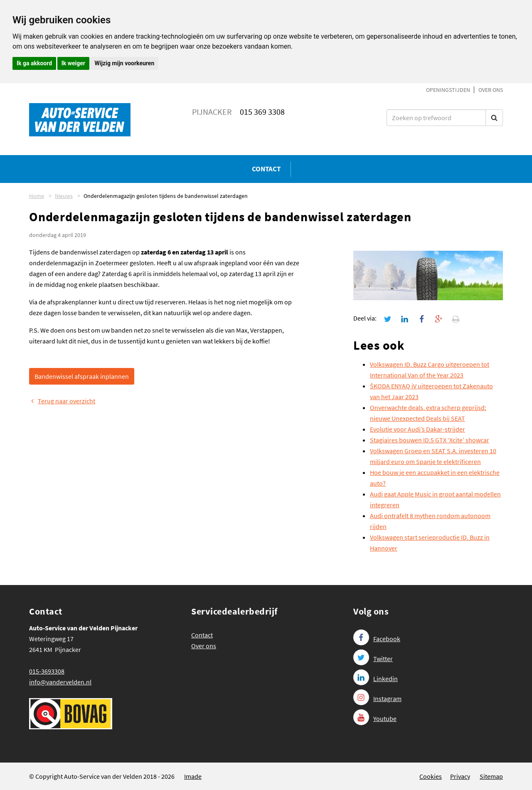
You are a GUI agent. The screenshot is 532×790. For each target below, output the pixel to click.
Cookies (431, 776)
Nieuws (64, 196)
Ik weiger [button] (73, 63)
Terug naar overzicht (62, 401)
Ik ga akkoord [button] (34, 63)
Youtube (375, 718)
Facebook (377, 639)
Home (37, 196)
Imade (193, 776)
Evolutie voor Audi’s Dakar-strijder (417, 429)
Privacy (460, 776)
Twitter (373, 659)
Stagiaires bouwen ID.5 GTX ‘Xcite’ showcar (430, 440)
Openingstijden (448, 90)
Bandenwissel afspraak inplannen (82, 376)
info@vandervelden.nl (60, 682)
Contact (266, 169)
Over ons (491, 90)
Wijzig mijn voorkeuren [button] (124, 63)
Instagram (377, 699)
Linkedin (376, 679)
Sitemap (491, 776)
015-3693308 (47, 671)
